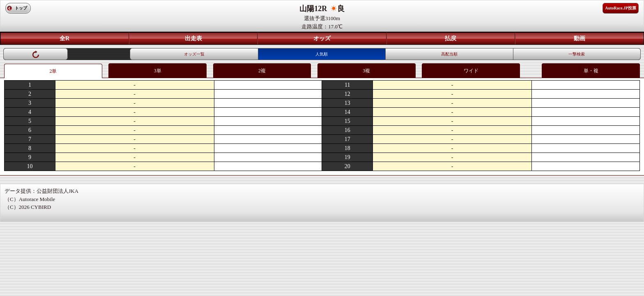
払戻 (451, 38)
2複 (262, 71)
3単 (158, 71)
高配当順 (449, 54)
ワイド (471, 71)
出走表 (193, 38)
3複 (366, 71)
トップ (21, 8)
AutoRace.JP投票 (621, 8)
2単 (53, 71)
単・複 (591, 71)
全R (64, 38)
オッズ (322, 38)
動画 (580, 38)
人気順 (322, 54)
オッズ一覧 (194, 54)
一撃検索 (577, 54)
